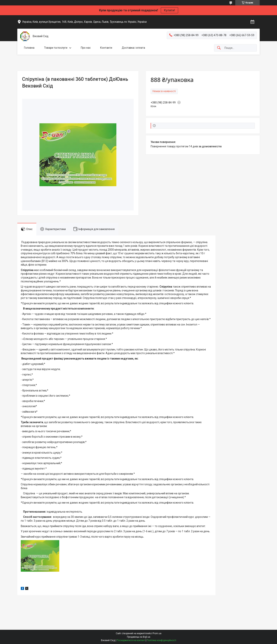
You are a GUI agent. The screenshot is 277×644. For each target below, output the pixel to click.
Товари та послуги (56, 48)
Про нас (86, 48)
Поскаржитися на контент (131, 640)
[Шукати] (219, 48)
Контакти (106, 48)
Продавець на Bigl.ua (139, 637)
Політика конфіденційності (161, 640)
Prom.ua (157, 633)
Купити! (169, 10)
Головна (29, 48)
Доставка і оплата (133, 48)
